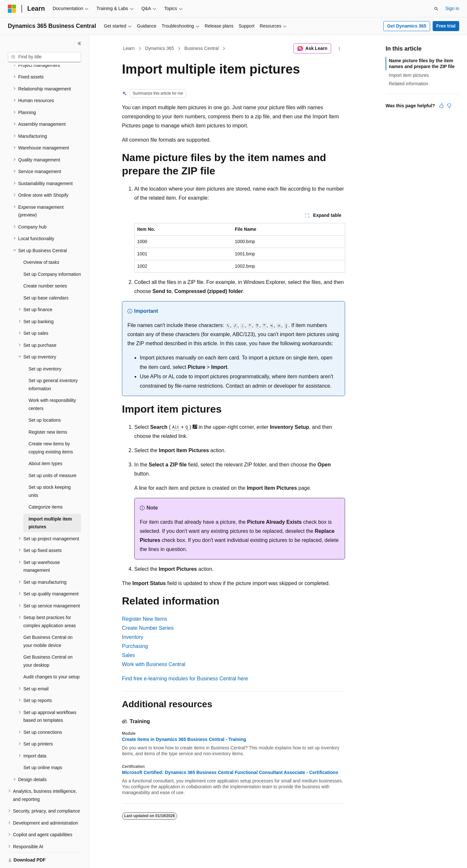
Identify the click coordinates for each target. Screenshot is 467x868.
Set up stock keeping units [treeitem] (50, 469)
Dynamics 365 (160, 48)
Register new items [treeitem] (48, 410)
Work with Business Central (154, 664)
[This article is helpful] (441, 106)
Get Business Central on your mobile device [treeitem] (48, 619)
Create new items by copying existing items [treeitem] (51, 425)
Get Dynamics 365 (407, 26)
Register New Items (145, 619)
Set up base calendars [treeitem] (46, 276)
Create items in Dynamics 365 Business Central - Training (184, 739)
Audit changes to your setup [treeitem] (52, 654)
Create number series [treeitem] (45, 264)
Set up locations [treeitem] (45, 398)
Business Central (202, 48)
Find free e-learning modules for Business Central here (185, 679)
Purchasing (135, 646)
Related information (408, 84)
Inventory (133, 637)
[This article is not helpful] (449, 106)
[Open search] (436, 9)
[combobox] (44, 57)
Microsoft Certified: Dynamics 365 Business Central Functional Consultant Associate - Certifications (230, 772)
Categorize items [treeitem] (46, 485)
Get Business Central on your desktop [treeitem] (48, 639)
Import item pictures (409, 75)
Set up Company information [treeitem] (52, 252)
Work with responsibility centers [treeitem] (52, 382)
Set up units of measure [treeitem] (53, 453)
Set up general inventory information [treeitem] (53, 362)
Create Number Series (148, 628)
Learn (129, 48)
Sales (128, 655)
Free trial (446, 26)
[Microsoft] (12, 9)
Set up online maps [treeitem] (43, 745)
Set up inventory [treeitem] (45, 346)
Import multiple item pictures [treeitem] (50, 501)
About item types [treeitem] (45, 441)
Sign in (452, 8)
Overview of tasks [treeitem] (41, 240)
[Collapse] (79, 43)
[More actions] (339, 49)
